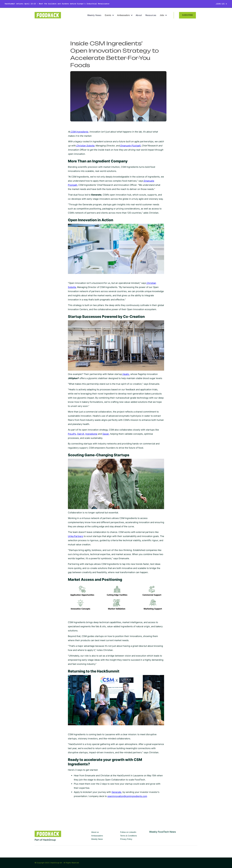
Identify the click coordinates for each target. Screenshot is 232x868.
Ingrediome (91, 434)
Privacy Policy (126, 839)
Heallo (126, 374)
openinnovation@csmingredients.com (127, 796)
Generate (116, 792)
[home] (61, 15)
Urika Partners (76, 536)
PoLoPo (72, 434)
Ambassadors (97, 836)
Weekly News (94, 15)
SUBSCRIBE (187, 15)
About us (95, 832)
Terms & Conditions (129, 836)
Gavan (106, 434)
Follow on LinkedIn (128, 832)
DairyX (81, 434)
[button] (111, 15)
